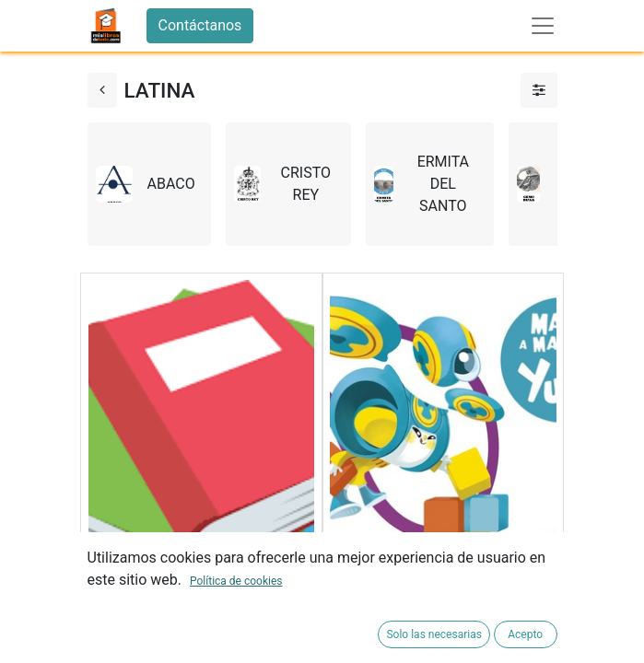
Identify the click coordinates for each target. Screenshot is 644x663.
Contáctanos (200, 25)
